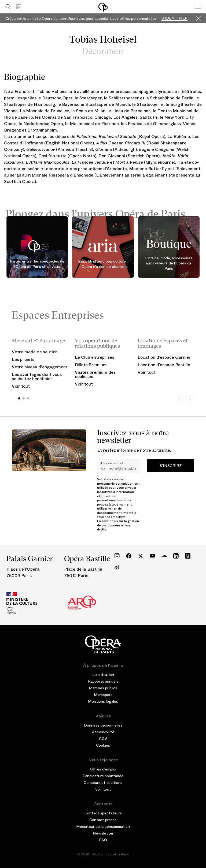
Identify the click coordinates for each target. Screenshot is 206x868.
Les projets (23, 359)
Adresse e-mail (112, 463)
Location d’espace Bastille (164, 365)
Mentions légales (103, 701)
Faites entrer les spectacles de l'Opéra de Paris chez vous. (37, 264)
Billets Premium (91, 365)
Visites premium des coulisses (95, 374)
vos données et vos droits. (114, 527)
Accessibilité (103, 732)
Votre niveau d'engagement (40, 367)
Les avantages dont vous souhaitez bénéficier (37, 377)
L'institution (103, 675)
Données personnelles (103, 725)
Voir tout (21, 386)
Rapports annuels (103, 681)
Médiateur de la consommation (103, 826)
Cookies (103, 745)
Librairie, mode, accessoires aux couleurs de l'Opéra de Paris (169, 263)
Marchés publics (103, 688)
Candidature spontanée (103, 776)
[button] (19, 398)
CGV (103, 739)
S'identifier (174, 18)
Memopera (103, 695)
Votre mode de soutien (35, 352)
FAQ (103, 840)
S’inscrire (171, 466)
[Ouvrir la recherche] (7, 7)
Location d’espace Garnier (164, 357)
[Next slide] (190, 399)
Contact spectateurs (103, 813)
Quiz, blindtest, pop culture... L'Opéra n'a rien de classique (103, 264)
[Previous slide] (179, 399)
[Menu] (198, 7)
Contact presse (103, 820)
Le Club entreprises (95, 357)
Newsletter (103, 833)
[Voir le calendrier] (20, 7)
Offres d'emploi (103, 769)
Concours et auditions (103, 783)
